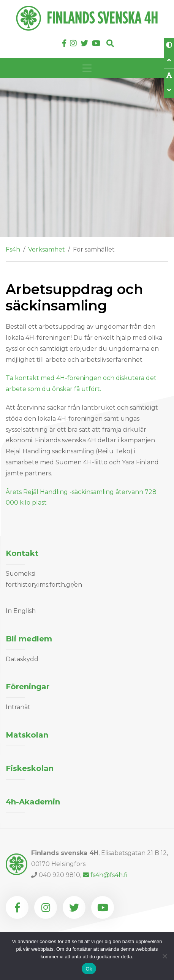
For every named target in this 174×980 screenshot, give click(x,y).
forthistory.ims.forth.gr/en (44, 585)
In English (21, 611)
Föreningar (28, 687)
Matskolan (27, 735)
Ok (89, 969)
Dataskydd (22, 659)
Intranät (18, 707)
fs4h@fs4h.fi (105, 875)
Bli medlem (29, 639)
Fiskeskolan (30, 768)
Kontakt (22, 553)
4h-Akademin (33, 802)
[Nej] (165, 956)
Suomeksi (21, 574)
